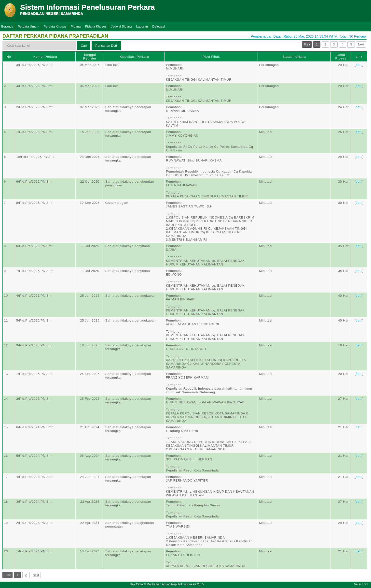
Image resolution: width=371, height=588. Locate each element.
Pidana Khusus (96, 26)
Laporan (142, 26)
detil (359, 65)
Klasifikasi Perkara (134, 57)
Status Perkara (294, 57)
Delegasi (158, 26)
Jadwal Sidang (121, 26)
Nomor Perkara (45, 57)
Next (361, 44)
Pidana (76, 26)
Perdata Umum (28, 26)
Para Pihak (211, 57)
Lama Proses (341, 57)
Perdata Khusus (55, 26)
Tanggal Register (90, 57)
